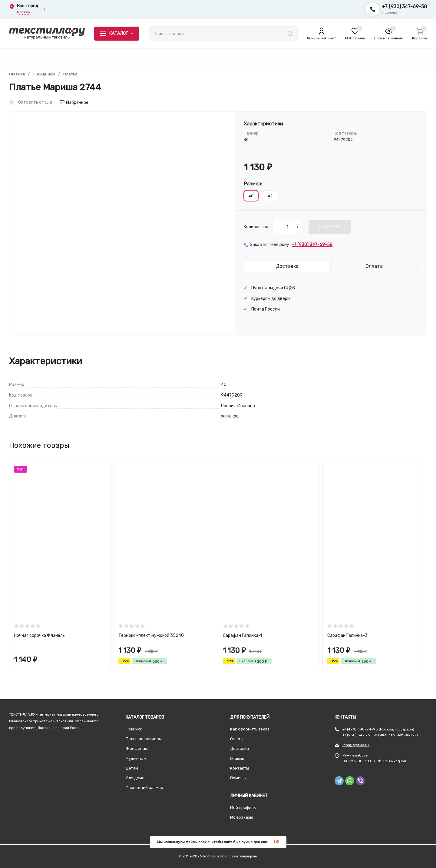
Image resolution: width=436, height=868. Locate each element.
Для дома (135, 778)
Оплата (237, 739)
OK (277, 842)
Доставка (239, 748)
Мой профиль (243, 808)
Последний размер (144, 788)
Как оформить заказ (250, 729)
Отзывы (237, 758)
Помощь (238, 778)
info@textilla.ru (356, 745)
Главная (17, 74)
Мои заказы (241, 817)
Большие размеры (144, 739)
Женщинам (44, 74)
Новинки (134, 729)
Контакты (239, 768)
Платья (71, 74)
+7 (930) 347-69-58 (404, 7)
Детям (132, 768)
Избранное (74, 103)
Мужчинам (136, 758)
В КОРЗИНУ (330, 227)
